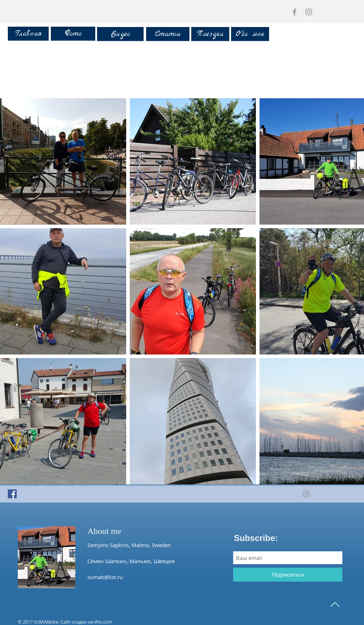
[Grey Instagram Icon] (309, 12)
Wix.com (103, 622)
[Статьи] (168, 34)
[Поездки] (210, 34)
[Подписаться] (288, 575)
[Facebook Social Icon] (12, 494)
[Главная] (28, 34)
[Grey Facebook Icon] (295, 12)
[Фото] (73, 34)
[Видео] (120, 34)
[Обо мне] (250, 34)
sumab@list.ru (105, 577)
